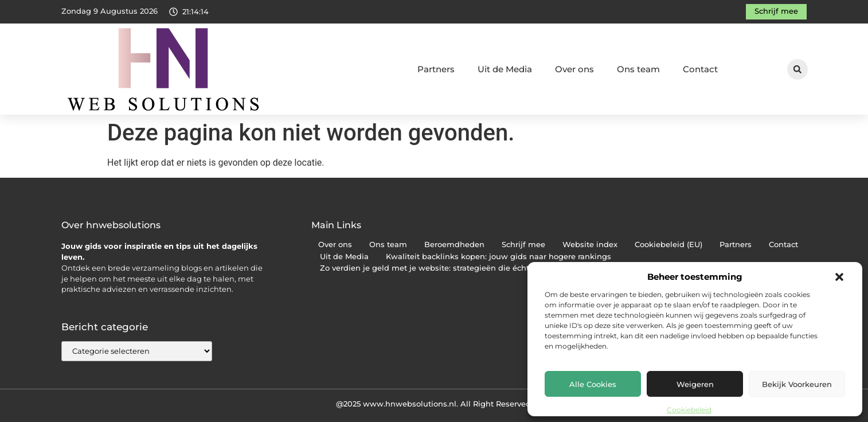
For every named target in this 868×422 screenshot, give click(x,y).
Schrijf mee (523, 245)
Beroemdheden (454, 245)
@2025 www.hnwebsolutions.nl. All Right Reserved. (434, 404)
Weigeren (695, 384)
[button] (839, 277)
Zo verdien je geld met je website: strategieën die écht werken (440, 268)
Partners (436, 69)
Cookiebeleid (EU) (668, 245)
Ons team (638, 69)
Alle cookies (593, 384)
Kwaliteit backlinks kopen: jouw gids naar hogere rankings (498, 257)
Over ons (574, 69)
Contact (700, 69)
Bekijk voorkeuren (797, 384)
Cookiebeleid (689, 410)
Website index (590, 245)
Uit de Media (505, 69)
